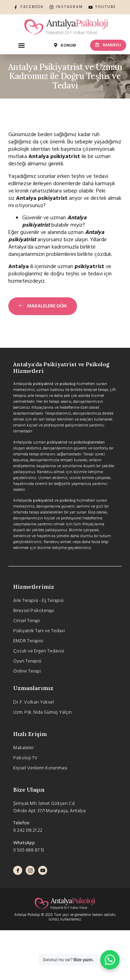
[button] (21, 45)
